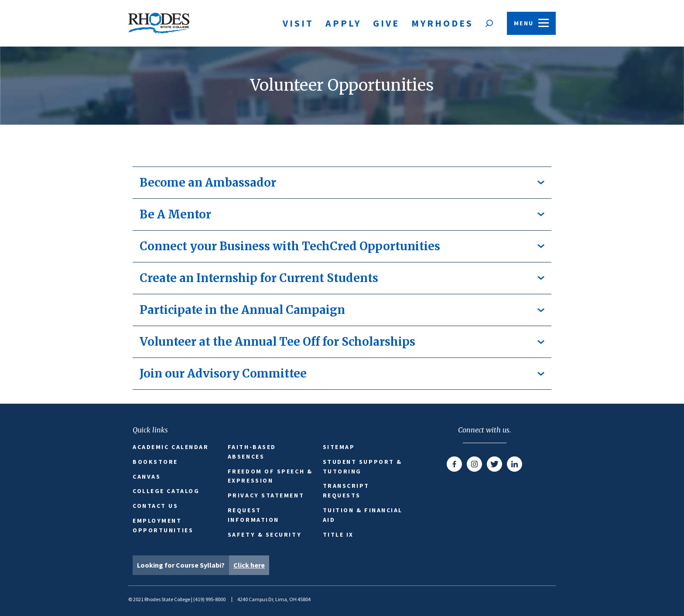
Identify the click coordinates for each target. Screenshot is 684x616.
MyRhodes (442, 23)
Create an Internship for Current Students (342, 278)
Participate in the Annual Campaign (342, 310)
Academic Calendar (171, 447)
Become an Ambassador (342, 182)
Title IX (338, 534)
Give (386, 23)
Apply (343, 23)
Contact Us (156, 506)
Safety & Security (265, 534)
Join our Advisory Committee (342, 373)
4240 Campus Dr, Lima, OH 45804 (274, 599)
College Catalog (166, 491)
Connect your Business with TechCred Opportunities (342, 246)
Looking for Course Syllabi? (203, 565)
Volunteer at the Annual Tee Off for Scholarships (342, 342)
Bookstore (155, 462)
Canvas (147, 476)
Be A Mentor (342, 214)
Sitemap (339, 447)
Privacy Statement (266, 495)
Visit (298, 23)
